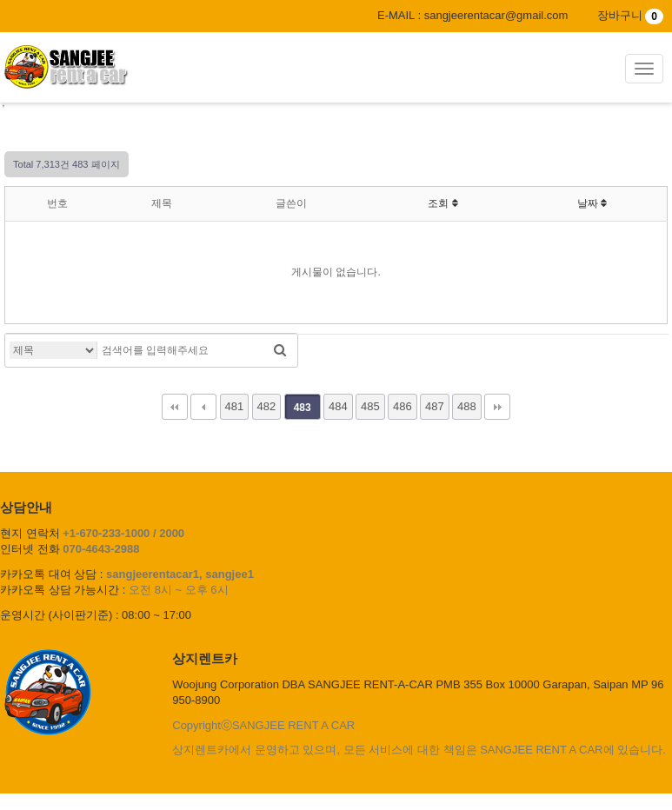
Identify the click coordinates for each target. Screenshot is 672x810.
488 (467, 406)
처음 (175, 407)
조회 (442, 203)
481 (235, 406)
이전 (203, 407)
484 (338, 406)
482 (267, 406)
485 (370, 406)
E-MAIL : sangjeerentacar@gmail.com (472, 15)
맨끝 (497, 407)
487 (435, 406)
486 (403, 406)
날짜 (592, 203)
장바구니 (630, 15)
